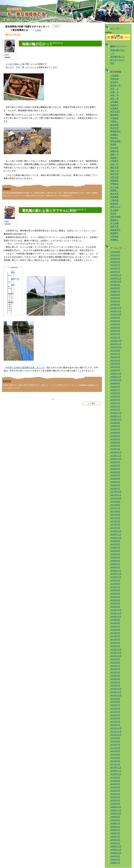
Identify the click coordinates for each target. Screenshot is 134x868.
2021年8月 (115, 350)
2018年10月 (116, 459)
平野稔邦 (114, 184)
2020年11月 (116, 377)
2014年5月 (115, 633)
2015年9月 (115, 580)
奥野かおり (115, 207)
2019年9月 (115, 423)
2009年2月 (115, 840)
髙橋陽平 (7, 189)
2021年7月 (115, 354)
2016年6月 (115, 551)
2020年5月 (115, 396)
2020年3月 (115, 403)
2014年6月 (115, 630)
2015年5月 (115, 593)
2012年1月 (115, 725)
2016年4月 (115, 557)
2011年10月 (116, 735)
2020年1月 (115, 410)
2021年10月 (116, 347)
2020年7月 (115, 390)
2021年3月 (115, 364)
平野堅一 (114, 122)
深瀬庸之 (114, 135)
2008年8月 (115, 860)
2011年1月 (115, 764)
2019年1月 (115, 449)
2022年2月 (115, 334)
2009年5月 (115, 830)
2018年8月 (115, 465)
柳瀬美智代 (115, 131)
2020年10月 (116, 380)
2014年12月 (116, 610)
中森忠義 (114, 79)
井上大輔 (114, 223)
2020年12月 (116, 374)
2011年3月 (115, 758)
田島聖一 (114, 190)
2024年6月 (115, 255)
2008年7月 (115, 863)
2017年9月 (115, 502)
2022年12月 (116, 308)
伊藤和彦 (114, 181)
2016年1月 (115, 567)
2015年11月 (116, 574)
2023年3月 (115, 298)
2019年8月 (115, 426)
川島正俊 (114, 177)
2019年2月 (115, 446)
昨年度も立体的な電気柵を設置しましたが (25, 368)
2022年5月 (115, 324)
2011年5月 (115, 751)
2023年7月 (115, 291)
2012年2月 (115, 722)
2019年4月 (115, 439)
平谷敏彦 (114, 118)
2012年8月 (115, 702)
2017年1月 (115, 528)
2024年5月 (115, 259)
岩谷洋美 (114, 194)
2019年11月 (116, 416)
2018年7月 (115, 469)
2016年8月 (115, 544)
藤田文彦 (114, 167)
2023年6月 (115, 295)
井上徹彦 (114, 210)
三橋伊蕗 (114, 200)
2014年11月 (116, 613)
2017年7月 (115, 508)
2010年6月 (115, 787)
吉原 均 (114, 95)
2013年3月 (115, 679)
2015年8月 (115, 584)
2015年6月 (115, 590)
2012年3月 (115, 718)
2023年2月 (115, 301)
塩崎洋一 (114, 158)
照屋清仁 (114, 138)
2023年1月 (115, 305)
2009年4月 (115, 833)
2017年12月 (116, 492)
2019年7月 (115, 429)
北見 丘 (114, 89)
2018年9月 (115, 462)
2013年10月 (116, 656)
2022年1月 (115, 337)
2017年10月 (116, 498)
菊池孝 (113, 144)
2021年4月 (115, 360)
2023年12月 (116, 275)
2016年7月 (115, 548)
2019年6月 (115, 433)
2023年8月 (115, 288)
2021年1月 (115, 370)
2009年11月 (116, 810)
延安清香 (114, 125)
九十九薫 (114, 187)
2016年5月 (115, 554)
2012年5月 (115, 712)
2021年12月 (116, 341)
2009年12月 (116, 807)
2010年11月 (116, 771)
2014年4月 (115, 636)
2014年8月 (115, 623)
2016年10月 (116, 538)
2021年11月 (116, 344)
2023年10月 (116, 281)
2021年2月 (115, 367)
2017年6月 (115, 511)
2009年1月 (115, 843)
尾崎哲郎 (114, 115)
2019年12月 (116, 413)
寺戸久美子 (115, 112)
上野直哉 (114, 76)
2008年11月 (116, 850)
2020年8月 (115, 387)
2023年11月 (116, 278)
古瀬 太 (114, 92)
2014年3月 (115, 639)
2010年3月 (115, 797)
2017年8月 (115, 505)
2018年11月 (116, 456)
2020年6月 (115, 393)
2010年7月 (115, 784)
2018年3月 (115, 482)
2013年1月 (115, 685)
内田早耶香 (115, 217)
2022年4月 (115, 328)
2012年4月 (115, 715)
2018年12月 (116, 452)
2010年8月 (115, 781)
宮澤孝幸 (114, 108)
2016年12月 (116, 531)
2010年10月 (116, 774)
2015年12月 (116, 571)
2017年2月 (115, 524)
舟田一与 (114, 171)
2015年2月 (115, 603)
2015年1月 (115, 607)
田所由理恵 (115, 141)
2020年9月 (115, 383)
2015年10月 (116, 577)
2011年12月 (116, 728)
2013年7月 (115, 666)
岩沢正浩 (114, 174)
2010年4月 (115, 794)
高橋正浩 (114, 151)
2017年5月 (115, 515)
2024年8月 (115, 252)
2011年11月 (116, 731)
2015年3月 (115, 600)
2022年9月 (115, 318)
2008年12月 (116, 846)
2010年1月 (115, 804)
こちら (38, 30)
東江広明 (114, 128)
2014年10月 (116, 617)
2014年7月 (115, 626)
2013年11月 (116, 653)
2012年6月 (115, 708)
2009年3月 (115, 836)
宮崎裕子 (114, 105)
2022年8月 (115, 321)
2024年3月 (115, 265)
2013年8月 (115, 662)
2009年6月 (115, 827)
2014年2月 (115, 643)
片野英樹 (114, 236)
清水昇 (113, 213)
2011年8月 (115, 741)
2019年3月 (115, 442)
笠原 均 (114, 164)
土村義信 (114, 102)
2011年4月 (115, 754)
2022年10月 (116, 314)
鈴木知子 (114, 148)
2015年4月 (115, 597)
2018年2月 (115, 485)
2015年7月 (115, 587)
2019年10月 (116, 419)
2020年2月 (115, 406)
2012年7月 (115, 705)
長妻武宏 (7, 381)
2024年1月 (115, 272)
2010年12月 (116, 767)
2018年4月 (115, 479)
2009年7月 (115, 823)
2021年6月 (115, 357)
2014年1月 (115, 646)
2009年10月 (116, 813)
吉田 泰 (114, 98)
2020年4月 (115, 400)
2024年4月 (115, 262)
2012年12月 (116, 689)
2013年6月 (115, 669)
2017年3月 (115, 521)
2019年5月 (115, 436)
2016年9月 (115, 541)
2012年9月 (115, 699)
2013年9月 (115, 659)
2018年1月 (115, 488)
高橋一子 (114, 154)
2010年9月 (115, 777)
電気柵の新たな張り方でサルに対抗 (118, 60)
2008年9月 (115, 856)
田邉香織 (114, 197)
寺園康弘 (114, 240)
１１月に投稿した (14, 64)
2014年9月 (115, 620)
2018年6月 (115, 472)
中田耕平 (114, 161)
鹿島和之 (114, 220)
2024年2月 (115, 268)
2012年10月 (116, 695)
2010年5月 (115, 791)
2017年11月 (116, 495)
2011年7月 (115, 745)
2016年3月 (115, 561)
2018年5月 (115, 475)
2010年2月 (115, 800)
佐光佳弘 (114, 82)
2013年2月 (115, 682)
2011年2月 (115, 761)
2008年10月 (116, 853)
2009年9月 (115, 817)
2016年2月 (115, 564)
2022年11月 (116, 311)
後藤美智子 (115, 230)
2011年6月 (115, 748)
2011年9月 (115, 738)
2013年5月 (115, 672)
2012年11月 (116, 692)
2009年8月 (115, 820)
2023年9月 (115, 285)
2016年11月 (116, 534)
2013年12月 (116, 649)
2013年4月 (115, 676)
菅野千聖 (114, 227)
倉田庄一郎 (115, 85)
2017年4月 (115, 518)
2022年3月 (115, 331)
